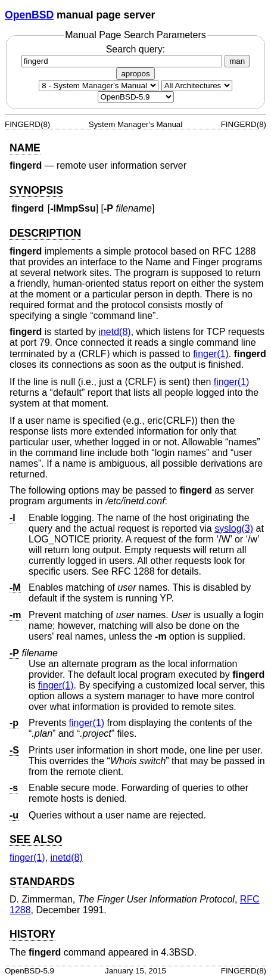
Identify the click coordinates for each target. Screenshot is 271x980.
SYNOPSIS (36, 190)
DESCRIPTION (45, 233)
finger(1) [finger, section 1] (211, 354)
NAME (25, 148)
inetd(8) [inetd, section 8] (114, 332)
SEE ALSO (36, 839)
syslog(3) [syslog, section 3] (234, 528)
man (237, 61)
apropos (135, 74)
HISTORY (32, 934)
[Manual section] (99, 86)
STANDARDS (42, 882)
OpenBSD (29, 15)
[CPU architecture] (197, 86)
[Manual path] (136, 97)
